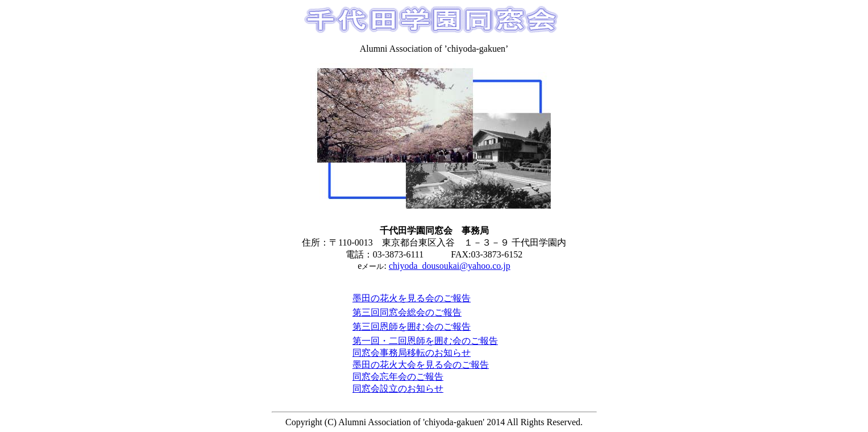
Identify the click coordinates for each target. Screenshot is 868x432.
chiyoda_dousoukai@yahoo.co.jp (450, 266)
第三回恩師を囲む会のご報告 (412, 327)
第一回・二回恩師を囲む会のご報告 (425, 341)
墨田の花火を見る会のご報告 (412, 298)
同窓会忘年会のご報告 (398, 377)
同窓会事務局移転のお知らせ (412, 353)
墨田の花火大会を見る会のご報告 (421, 365)
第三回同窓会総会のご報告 (407, 312)
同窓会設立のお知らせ (398, 389)
